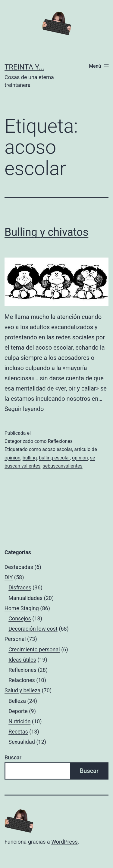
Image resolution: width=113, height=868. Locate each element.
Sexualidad (22, 742)
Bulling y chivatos (46, 232)
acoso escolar (57, 449)
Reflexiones (60, 441)
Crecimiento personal (34, 649)
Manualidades (25, 598)
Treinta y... (24, 67)
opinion (80, 458)
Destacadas (19, 567)
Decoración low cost (33, 629)
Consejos (20, 618)
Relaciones (22, 680)
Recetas (18, 732)
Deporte (18, 711)
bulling (30, 458)
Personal (15, 639)
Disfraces (20, 587)
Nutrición (19, 721)
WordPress (64, 842)
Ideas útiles (22, 660)
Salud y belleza (22, 690)
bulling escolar (54, 458)
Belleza (17, 701)
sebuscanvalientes (62, 466)
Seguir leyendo (24, 409)
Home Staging (22, 608)
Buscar (13, 757)
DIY (9, 577)
